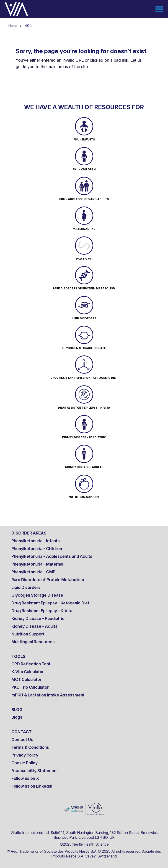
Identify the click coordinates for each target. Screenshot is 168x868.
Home (13, 26)
